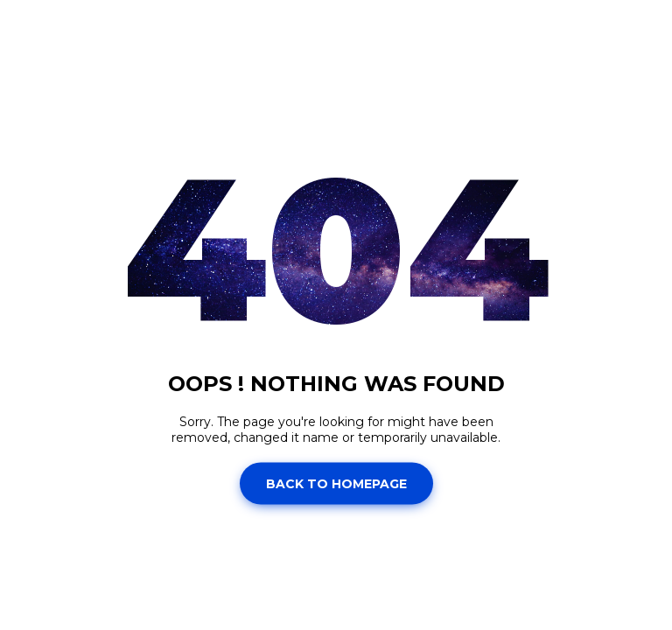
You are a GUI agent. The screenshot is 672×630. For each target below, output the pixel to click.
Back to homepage (336, 483)
